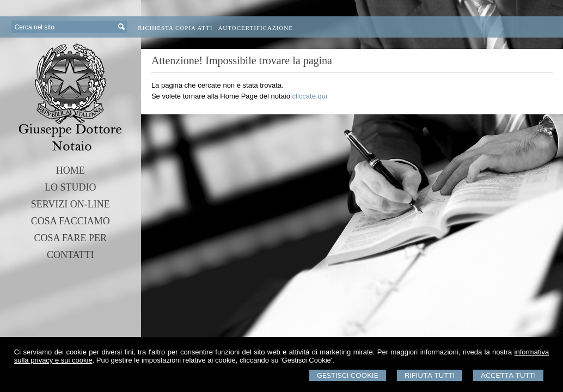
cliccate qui (310, 96)
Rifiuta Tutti (430, 375)
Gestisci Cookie (348, 375)
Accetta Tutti (508, 375)
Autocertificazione (255, 28)
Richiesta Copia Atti (175, 28)
